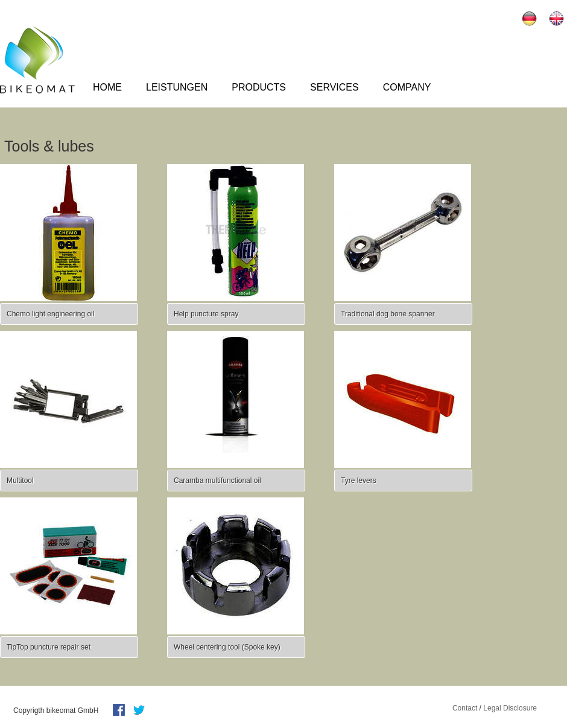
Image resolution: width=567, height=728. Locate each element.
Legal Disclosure (510, 708)
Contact (465, 708)
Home (107, 87)
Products (259, 87)
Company (407, 87)
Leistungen (177, 87)
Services (334, 87)
